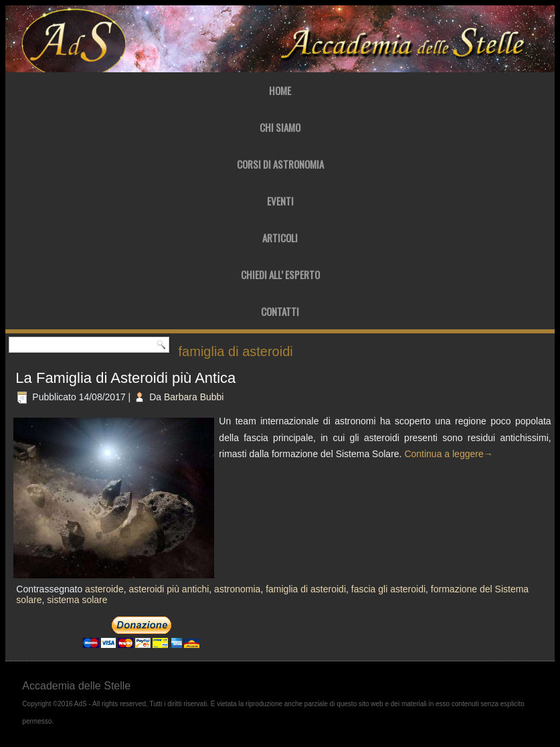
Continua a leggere (448, 454)
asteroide (104, 589)
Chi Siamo (280, 127)
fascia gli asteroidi (388, 589)
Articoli (280, 238)
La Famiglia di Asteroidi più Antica (125, 378)
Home (280, 90)
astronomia (237, 589)
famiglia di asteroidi (306, 589)
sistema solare (77, 600)
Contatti (280, 311)
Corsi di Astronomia (280, 164)
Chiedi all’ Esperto (280, 274)
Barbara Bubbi (194, 397)
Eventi (280, 201)
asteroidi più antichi (169, 589)
